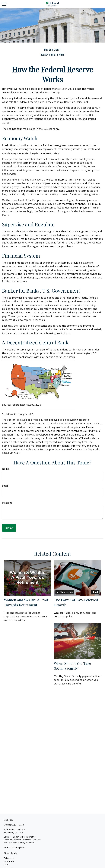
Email (5, 486)
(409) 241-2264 (17, 825)
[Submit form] (9, 528)
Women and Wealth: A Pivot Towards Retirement (26, 602)
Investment (9, 861)
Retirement (9, 858)
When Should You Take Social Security (72, 666)
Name (6, 469)
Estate (7, 865)
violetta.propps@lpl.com (15, 847)
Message (7, 503)
